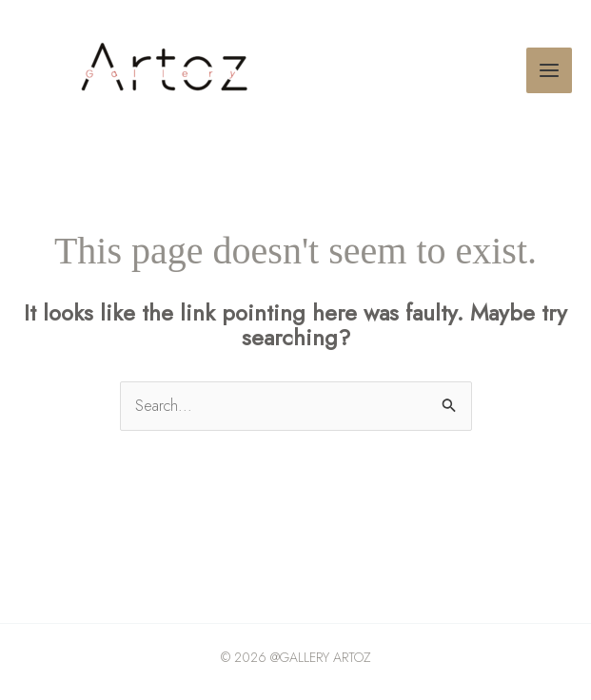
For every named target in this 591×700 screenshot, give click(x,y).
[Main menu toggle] (549, 70)
